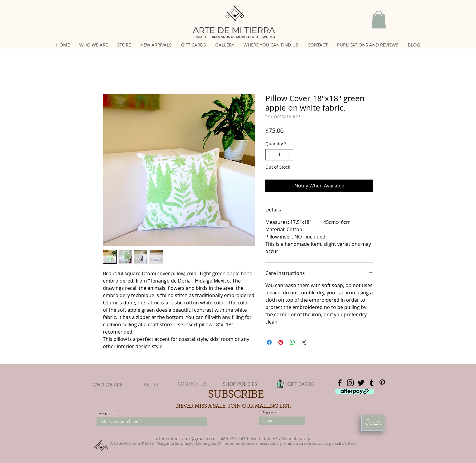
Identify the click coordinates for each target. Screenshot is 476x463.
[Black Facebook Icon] (340, 383)
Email (105, 414)
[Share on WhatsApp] (292, 342)
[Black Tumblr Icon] (372, 383)
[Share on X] (304, 342)
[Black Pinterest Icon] (382, 383)
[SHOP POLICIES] (240, 384)
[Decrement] (270, 155)
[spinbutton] (279, 155)
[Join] (373, 423)
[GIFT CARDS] (301, 384)
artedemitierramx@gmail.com (185, 439)
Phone (269, 413)
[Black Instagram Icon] (350, 383)
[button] (379, 20)
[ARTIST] (151, 385)
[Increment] (289, 155)
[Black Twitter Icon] (361, 383)
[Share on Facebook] (269, 342)
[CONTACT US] (192, 384)
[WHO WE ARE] (107, 385)
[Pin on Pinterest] (281, 342)
